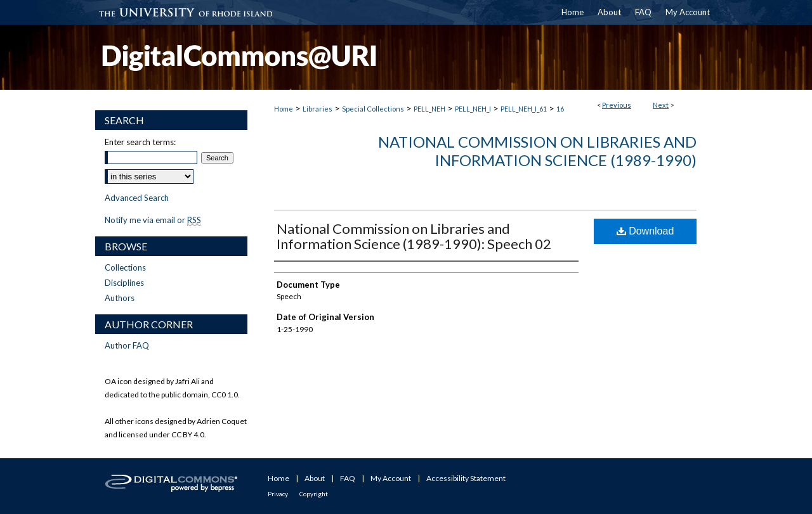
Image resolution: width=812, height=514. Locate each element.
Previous (617, 105)
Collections (125, 267)
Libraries (318, 109)
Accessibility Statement (466, 478)
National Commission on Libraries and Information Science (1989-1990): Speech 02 (414, 236)
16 (560, 109)
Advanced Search (137, 198)
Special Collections (373, 109)
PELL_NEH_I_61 (524, 109)
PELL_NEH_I (473, 109)
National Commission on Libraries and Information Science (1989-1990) (537, 151)
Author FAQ (127, 345)
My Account (391, 478)
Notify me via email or (153, 220)
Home (284, 109)
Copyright (314, 494)
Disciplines (124, 283)
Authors (120, 298)
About (315, 478)
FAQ (348, 478)
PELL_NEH (429, 109)
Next (661, 105)
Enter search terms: (140, 142)
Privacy (278, 494)
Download (645, 231)
